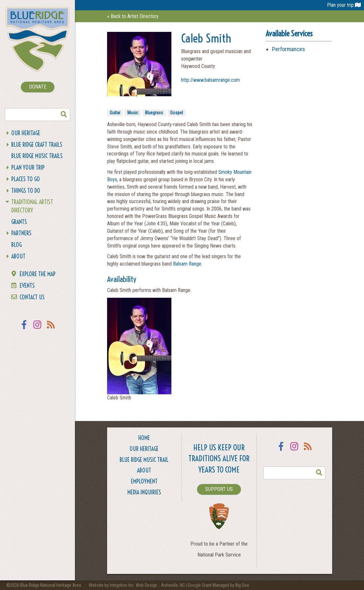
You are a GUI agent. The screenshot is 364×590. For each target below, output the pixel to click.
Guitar (115, 113)
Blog (16, 245)
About (18, 256)
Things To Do (26, 191)
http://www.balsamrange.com (210, 80)
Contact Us (32, 297)
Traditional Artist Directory (32, 206)
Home (144, 438)
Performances (289, 49)
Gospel (177, 113)
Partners (21, 233)
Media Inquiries (144, 492)
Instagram (38, 329)
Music (133, 113)
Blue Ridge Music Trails (37, 156)
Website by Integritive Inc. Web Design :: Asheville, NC (137, 585)
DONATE (38, 87)
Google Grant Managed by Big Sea (218, 585)
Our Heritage (26, 133)
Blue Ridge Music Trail (144, 460)
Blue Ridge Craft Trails (37, 145)
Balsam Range (187, 264)
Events (27, 286)
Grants (19, 222)
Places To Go (26, 179)
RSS (51, 329)
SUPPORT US (219, 489)
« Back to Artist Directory (133, 16)
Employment (144, 481)
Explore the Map (38, 274)
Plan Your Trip (28, 168)
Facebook (24, 329)
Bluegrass (154, 113)
